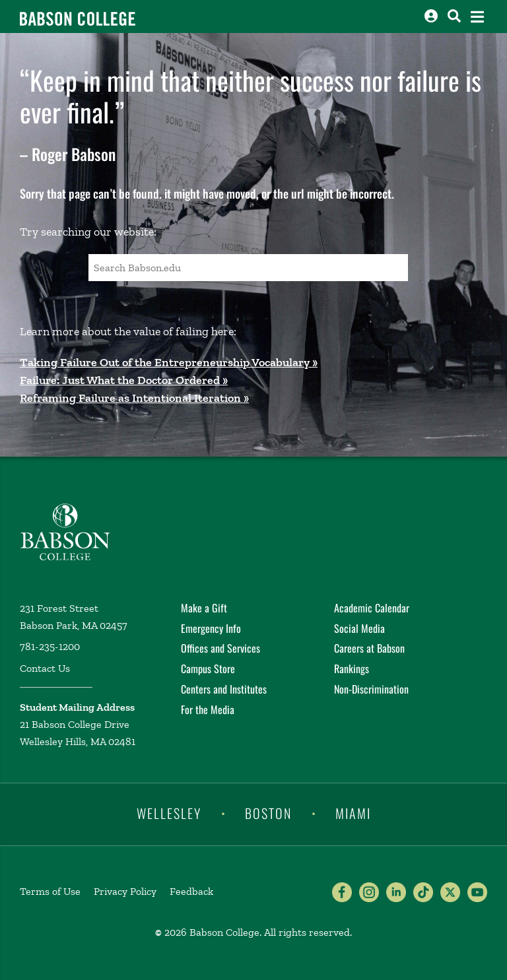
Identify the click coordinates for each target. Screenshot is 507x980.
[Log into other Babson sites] (431, 16)
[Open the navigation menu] (477, 17)
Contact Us (45, 668)
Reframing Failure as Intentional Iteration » (134, 398)
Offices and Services (220, 648)
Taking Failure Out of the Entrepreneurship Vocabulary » (169, 362)
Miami (353, 813)
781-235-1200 (50, 646)
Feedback (191, 891)
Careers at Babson (369, 648)
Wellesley (169, 813)
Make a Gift (204, 608)
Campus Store (208, 669)
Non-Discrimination (371, 689)
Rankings (352, 669)
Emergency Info (211, 628)
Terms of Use (50, 891)
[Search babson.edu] (454, 16)
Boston (268, 813)
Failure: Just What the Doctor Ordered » (124, 380)
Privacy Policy (125, 891)
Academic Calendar (372, 608)
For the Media (208, 709)
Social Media (359, 628)
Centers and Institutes (224, 689)
